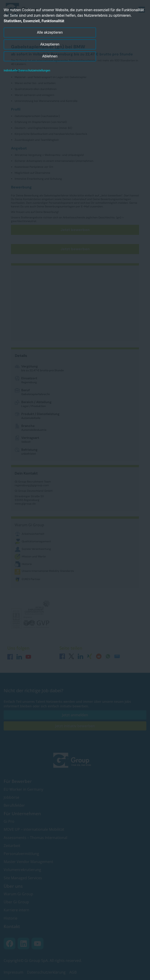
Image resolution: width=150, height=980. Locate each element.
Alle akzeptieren (50, 32)
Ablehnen (50, 56)
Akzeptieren (50, 44)
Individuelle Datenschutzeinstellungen (27, 71)
